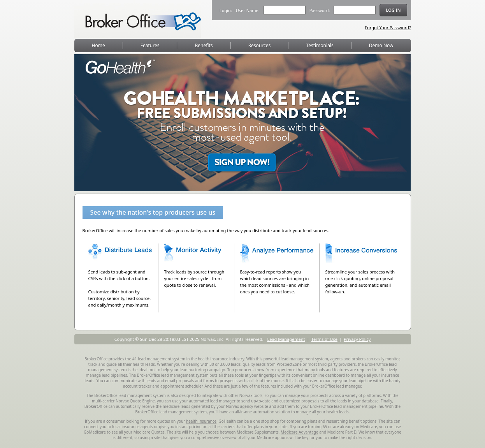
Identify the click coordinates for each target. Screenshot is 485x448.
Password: (320, 10)
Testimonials (320, 45)
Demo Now (381, 45)
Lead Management (286, 339)
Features (150, 45)
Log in (393, 10)
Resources (260, 45)
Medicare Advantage (299, 432)
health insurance (201, 421)
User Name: (248, 10)
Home (98, 45)
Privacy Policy (357, 339)
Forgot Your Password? (388, 27)
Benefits (204, 45)
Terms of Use (324, 339)
